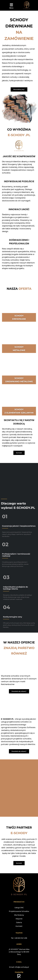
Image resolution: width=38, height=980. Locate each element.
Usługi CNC (19, 908)
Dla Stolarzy (19, 915)
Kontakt (19, 926)
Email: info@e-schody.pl (19, 967)
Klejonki (19, 919)
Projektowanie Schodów (19, 911)
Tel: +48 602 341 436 (19, 938)
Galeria (19, 922)
